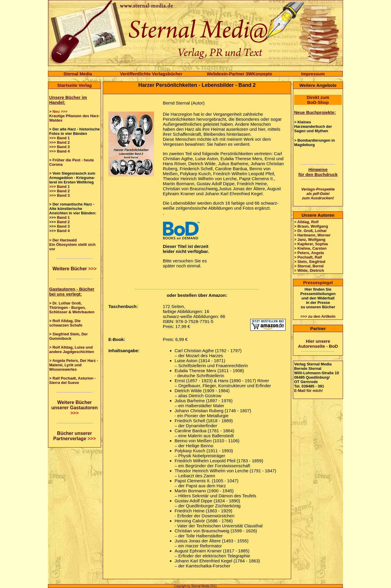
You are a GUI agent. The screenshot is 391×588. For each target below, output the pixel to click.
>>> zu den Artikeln (318, 316)
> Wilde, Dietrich (309, 270)
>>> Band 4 (59, 151)
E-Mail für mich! (309, 391)
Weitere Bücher (74, 269)
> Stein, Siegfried (310, 262)
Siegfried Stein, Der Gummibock (68, 336)
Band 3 (63, 226)
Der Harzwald (64, 240)
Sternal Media (78, 74)
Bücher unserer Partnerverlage (75, 436)
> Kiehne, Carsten (310, 248)
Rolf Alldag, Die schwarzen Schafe (66, 323)
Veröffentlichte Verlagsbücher (151, 74)
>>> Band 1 (59, 138)
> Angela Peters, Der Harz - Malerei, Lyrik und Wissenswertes (74, 365)
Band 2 (63, 222)
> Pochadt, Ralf (308, 257)
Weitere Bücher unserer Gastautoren (74, 408)
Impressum (313, 74)
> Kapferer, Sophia (311, 244)
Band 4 (63, 231)
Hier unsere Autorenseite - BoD (318, 344)
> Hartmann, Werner (312, 235)
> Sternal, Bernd (309, 266)
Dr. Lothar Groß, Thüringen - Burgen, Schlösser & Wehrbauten (72, 308)
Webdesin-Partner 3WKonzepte (239, 74)
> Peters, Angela (309, 253)
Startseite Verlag (74, 85)
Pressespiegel (318, 283)
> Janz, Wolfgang (310, 240)
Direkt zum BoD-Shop (318, 100)
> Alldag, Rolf (306, 222)
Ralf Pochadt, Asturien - (74, 378)
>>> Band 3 (59, 147)
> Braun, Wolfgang (311, 226)
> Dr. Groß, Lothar (310, 231)
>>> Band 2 (59, 142)
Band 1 (63, 217)
